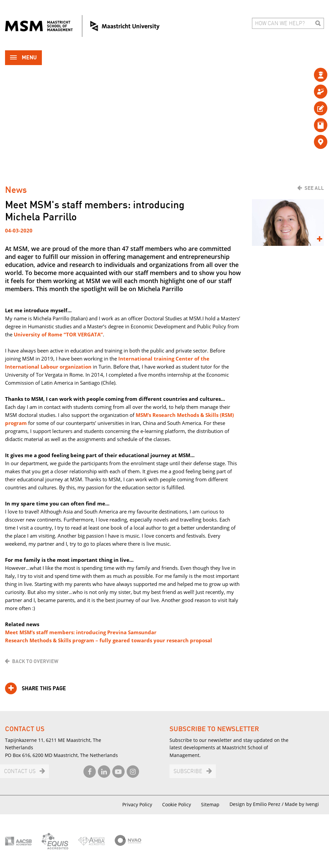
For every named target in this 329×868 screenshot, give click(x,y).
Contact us (20, 772)
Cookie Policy (177, 804)
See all (314, 188)
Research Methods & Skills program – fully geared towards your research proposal (109, 640)
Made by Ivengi (302, 804)
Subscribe (188, 772)
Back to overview (35, 661)
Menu (23, 58)
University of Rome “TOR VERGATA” (58, 334)
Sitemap (210, 804)
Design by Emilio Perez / (257, 804)
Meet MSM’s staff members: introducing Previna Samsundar (81, 632)
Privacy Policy (137, 804)
